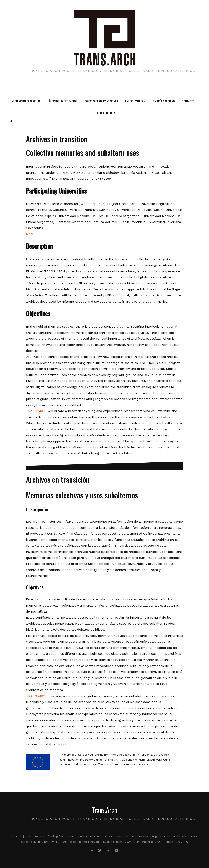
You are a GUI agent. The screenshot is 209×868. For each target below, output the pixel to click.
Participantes (134, 101)
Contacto (188, 101)
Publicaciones (106, 113)
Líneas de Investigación (63, 101)
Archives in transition (26, 101)
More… (31, 234)
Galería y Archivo (164, 101)
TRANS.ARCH (36, 411)
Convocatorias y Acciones (101, 101)
